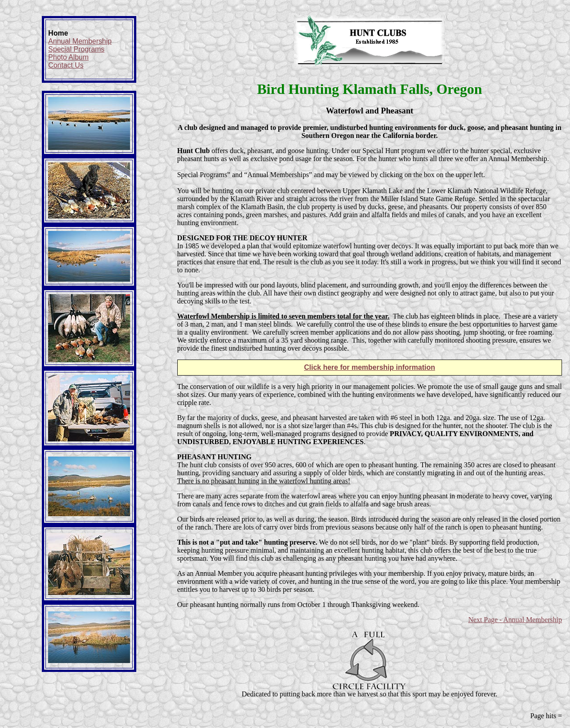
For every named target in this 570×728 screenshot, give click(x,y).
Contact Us (66, 65)
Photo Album (68, 57)
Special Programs (76, 49)
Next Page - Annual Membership (515, 620)
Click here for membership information (370, 367)
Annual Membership (80, 41)
